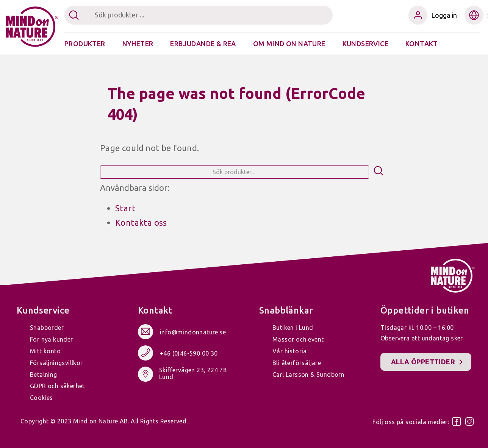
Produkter (85, 44)
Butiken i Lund (293, 328)
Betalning (44, 375)
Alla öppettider (423, 362)
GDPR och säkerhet (57, 386)
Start (125, 208)
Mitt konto (45, 351)
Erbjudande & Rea (203, 44)
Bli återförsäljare (297, 363)
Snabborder (47, 328)
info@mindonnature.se (193, 332)
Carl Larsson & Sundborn (308, 375)
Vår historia (290, 351)
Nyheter (138, 44)
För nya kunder (52, 339)
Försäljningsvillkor (56, 363)
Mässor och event (298, 339)
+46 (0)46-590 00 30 (189, 353)
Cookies (41, 398)
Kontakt (422, 44)
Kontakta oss (141, 222)
